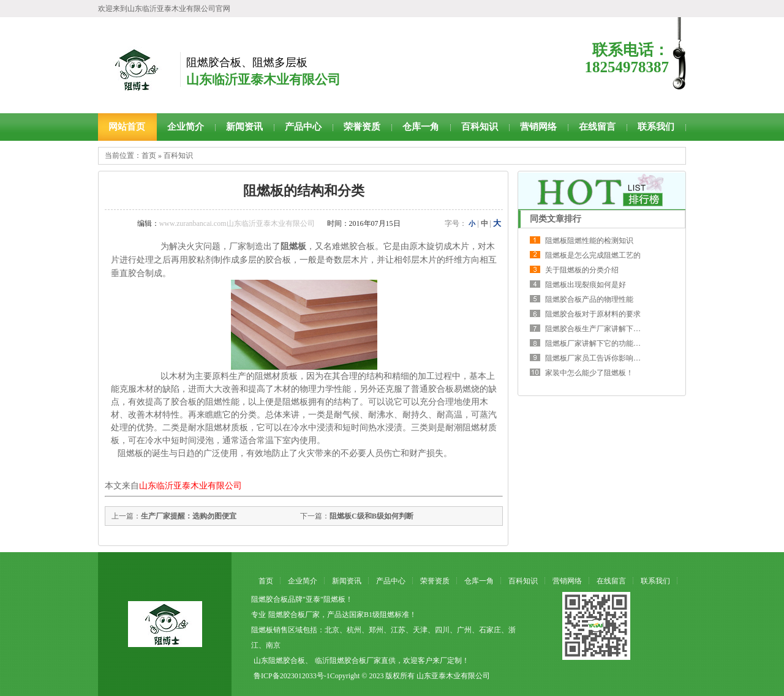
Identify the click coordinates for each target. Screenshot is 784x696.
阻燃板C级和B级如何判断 (371, 516)
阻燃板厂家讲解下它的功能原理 (597, 343)
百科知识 (480, 127)
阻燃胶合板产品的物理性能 (589, 299)
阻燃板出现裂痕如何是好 (586, 285)
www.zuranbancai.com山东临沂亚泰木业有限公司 (237, 223)
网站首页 (127, 127)
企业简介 (186, 127)
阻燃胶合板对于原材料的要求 (593, 314)
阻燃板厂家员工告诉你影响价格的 (600, 358)
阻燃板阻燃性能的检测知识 (589, 241)
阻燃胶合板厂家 (294, 615)
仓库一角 (421, 127)
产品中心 (303, 127)
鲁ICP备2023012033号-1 (292, 676)
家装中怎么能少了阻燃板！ (589, 373)
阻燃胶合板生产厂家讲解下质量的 (600, 329)
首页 (149, 155)
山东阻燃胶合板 (279, 660)
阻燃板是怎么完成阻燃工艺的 (593, 255)
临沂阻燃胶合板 (341, 660)
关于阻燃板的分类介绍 (582, 270)
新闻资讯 (244, 127)
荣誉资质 (362, 127)
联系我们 (656, 127)
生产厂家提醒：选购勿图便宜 (189, 516)
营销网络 (538, 127)
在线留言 (597, 127)
